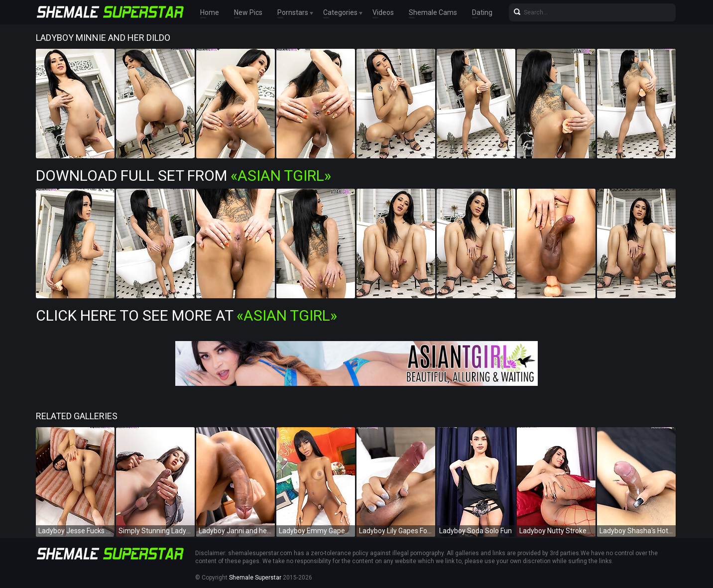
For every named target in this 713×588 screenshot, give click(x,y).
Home (210, 12)
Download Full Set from (183, 176)
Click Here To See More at (186, 315)
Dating (482, 12)
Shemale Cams (433, 12)
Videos (383, 12)
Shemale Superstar (255, 578)
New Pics (248, 12)
